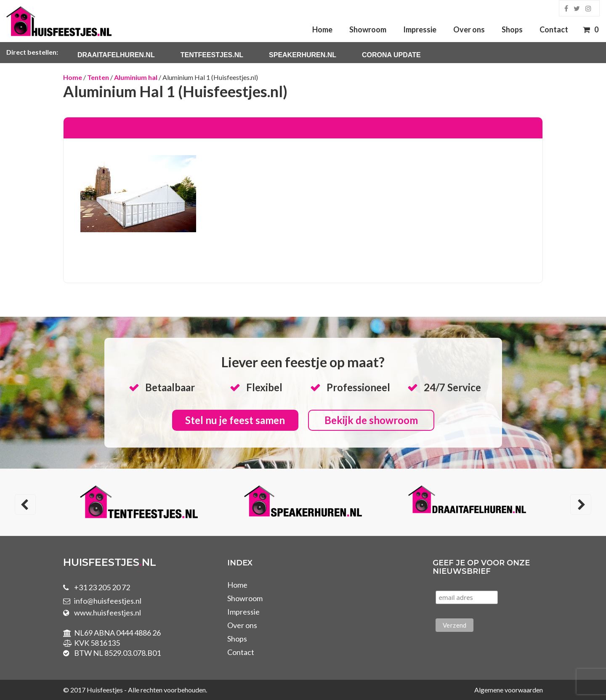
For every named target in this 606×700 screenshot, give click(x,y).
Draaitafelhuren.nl (116, 55)
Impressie (420, 29)
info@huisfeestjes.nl (108, 601)
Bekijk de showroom (371, 420)
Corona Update (391, 55)
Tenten (98, 77)
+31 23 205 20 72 (102, 587)
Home (322, 29)
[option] (139, 503)
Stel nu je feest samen (235, 420)
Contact (554, 29)
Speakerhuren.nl (303, 55)
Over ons (469, 29)
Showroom (368, 29)
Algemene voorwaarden (509, 690)
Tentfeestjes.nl (212, 55)
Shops (512, 29)
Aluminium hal (136, 77)
